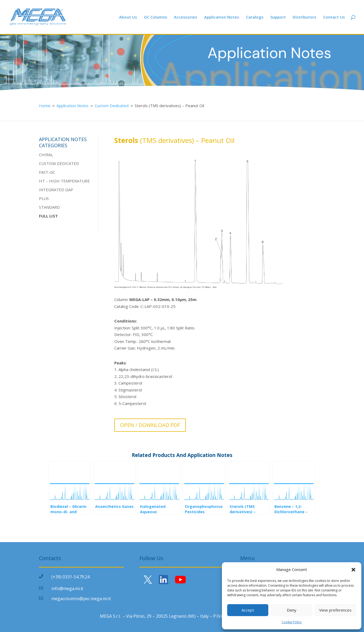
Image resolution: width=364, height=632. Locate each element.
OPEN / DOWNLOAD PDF (150, 425)
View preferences (335, 610)
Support (278, 17)
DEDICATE (66, 163)
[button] (353, 570)
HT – (44, 181)
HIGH (54, 181)
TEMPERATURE (75, 181)
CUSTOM (47, 163)
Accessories (186, 17)
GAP (69, 190)
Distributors (304, 17)
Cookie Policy (292, 622)
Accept (248, 610)
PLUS (44, 198)
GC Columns (155, 17)
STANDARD (49, 207)
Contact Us (334, 17)
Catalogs (255, 17)
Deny (292, 610)
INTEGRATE (50, 190)
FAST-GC (47, 172)
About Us (128, 17)
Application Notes (222, 17)
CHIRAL (46, 155)
